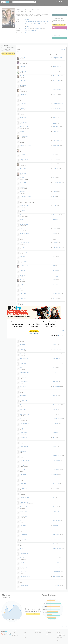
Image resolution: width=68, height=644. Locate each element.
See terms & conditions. (34, 333)
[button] (34, 331)
